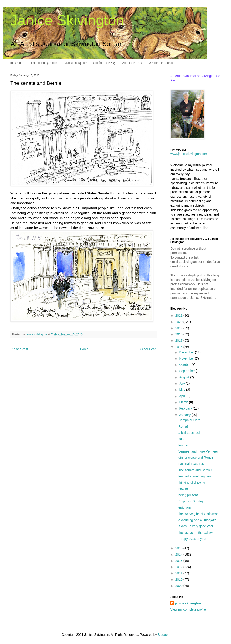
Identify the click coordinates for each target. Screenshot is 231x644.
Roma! (183, 426)
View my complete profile (188, 609)
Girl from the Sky (104, 63)
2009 (179, 586)
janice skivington (37, 334)
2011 (179, 573)
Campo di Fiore (189, 420)
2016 (179, 347)
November (187, 358)
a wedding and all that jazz (197, 520)
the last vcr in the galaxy (196, 533)
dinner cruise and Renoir (196, 458)
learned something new (195, 476)
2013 (179, 561)
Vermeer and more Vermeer (198, 451)
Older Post (148, 349)
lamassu (184, 445)
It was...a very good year (196, 526)
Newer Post (20, 349)
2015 (179, 548)
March (184, 402)
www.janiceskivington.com (189, 154)
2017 (179, 340)
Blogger (163, 635)
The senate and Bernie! (195, 470)
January (185, 415)
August (184, 377)
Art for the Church (161, 63)
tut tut (182, 439)
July (182, 383)
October (185, 365)
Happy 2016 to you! (192, 539)
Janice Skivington (67, 20)
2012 (179, 567)
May (183, 390)
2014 (179, 555)
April (183, 396)
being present (188, 495)
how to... (184, 489)
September (187, 371)
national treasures (191, 464)
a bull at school (189, 433)
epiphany (185, 507)
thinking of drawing (192, 482)
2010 (179, 579)
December (187, 352)
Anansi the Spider (75, 63)
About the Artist (132, 63)
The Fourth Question (44, 63)
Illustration (17, 63)
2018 (179, 334)
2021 (179, 315)
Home (84, 349)
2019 (179, 328)
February (186, 408)
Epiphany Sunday (191, 501)
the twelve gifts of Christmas (198, 514)
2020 (179, 322)
